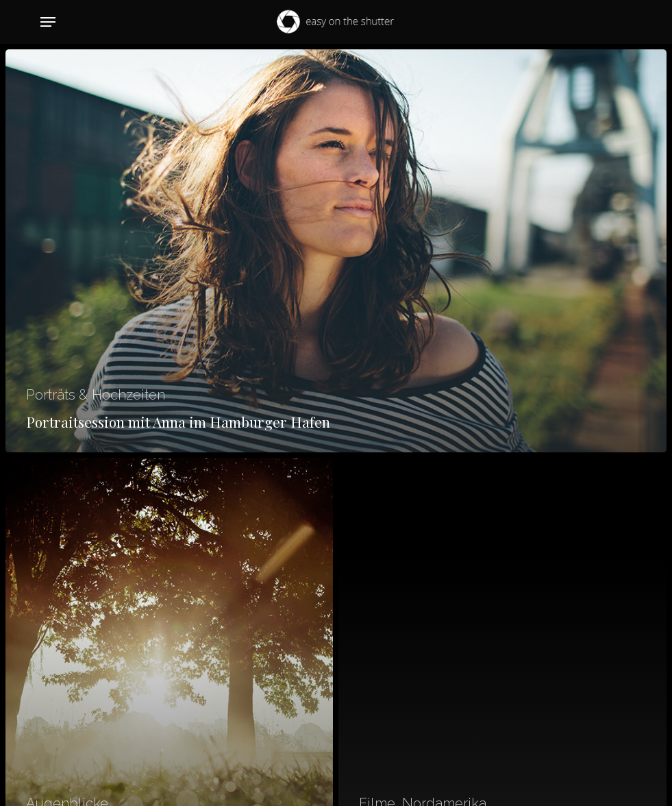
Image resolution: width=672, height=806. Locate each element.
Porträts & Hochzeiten (96, 395)
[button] (48, 22)
